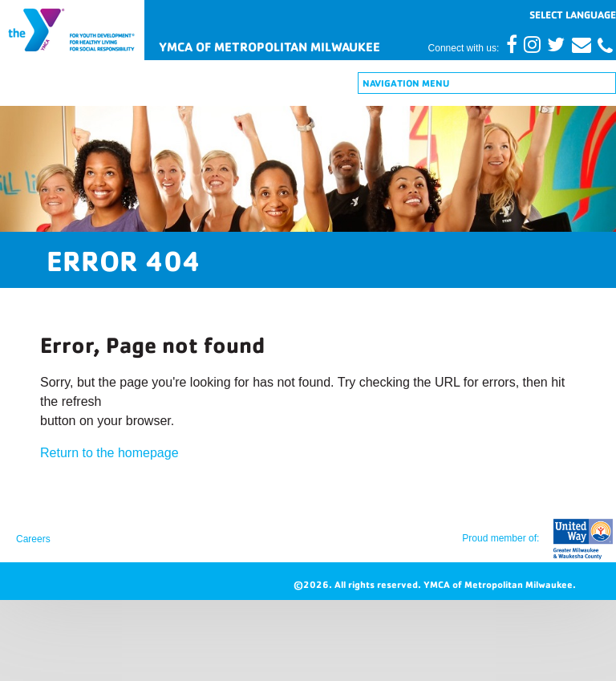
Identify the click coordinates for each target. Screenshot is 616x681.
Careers (33, 539)
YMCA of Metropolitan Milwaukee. (500, 584)
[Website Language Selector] (573, 14)
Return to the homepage (109, 453)
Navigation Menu (406, 83)
